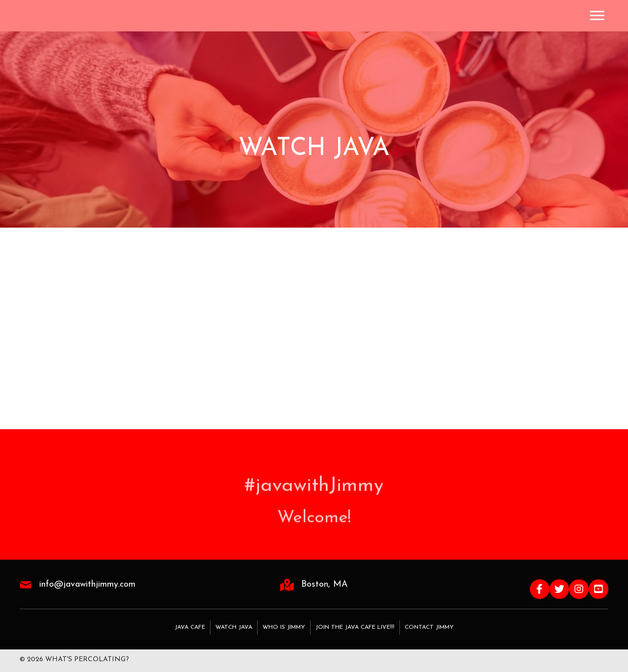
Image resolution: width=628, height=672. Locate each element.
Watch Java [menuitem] (234, 627)
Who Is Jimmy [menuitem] (284, 627)
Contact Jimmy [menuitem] (429, 627)
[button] (540, 589)
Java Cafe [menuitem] (190, 627)
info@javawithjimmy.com (87, 584)
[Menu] (597, 16)
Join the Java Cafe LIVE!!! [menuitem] (355, 627)
